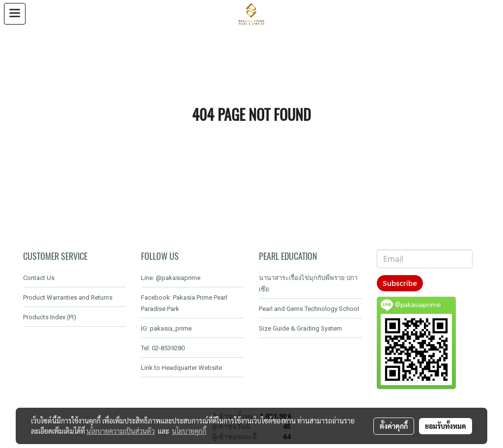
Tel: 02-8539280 (163, 348)
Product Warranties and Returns (68, 297)
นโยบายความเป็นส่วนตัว (121, 431)
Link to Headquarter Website (182, 368)
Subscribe (400, 283)
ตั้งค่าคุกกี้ (394, 426)
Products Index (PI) (50, 317)
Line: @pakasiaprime (171, 278)
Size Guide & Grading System (300, 328)
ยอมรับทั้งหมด (446, 426)
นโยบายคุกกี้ (189, 431)
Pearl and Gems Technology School (309, 309)
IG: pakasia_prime (166, 328)
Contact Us (39, 278)
